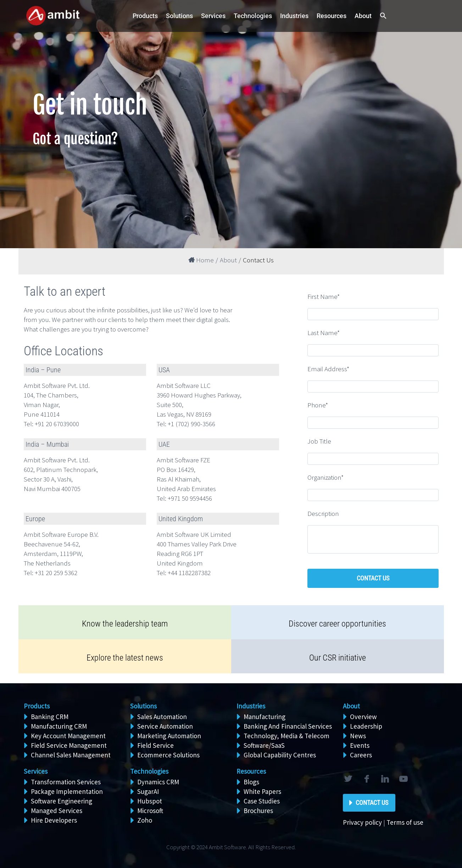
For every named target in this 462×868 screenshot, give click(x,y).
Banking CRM (50, 717)
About (363, 16)
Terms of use (405, 822)
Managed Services (57, 811)
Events (360, 745)
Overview (363, 717)
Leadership (366, 726)
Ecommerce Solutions (168, 755)
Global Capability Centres (280, 755)
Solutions (143, 706)
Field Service (155, 745)
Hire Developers (54, 820)
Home (201, 260)
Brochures (258, 811)
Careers (361, 755)
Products (145, 16)
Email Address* (328, 369)
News (358, 736)
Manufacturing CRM (59, 726)
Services (36, 771)
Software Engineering (62, 801)
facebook (367, 779)
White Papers (262, 791)
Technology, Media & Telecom (286, 736)
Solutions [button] (179, 16)
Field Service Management (69, 745)
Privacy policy (362, 822)
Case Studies (262, 801)
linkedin (385, 779)
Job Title (319, 441)
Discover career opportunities (337, 624)
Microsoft (150, 811)
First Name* (324, 296)
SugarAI (148, 791)
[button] (383, 16)
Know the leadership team (125, 624)
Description (323, 513)
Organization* (325, 477)
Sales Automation (162, 717)
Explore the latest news (125, 658)
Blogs (251, 782)
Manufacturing (265, 717)
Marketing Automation (169, 736)
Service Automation (165, 726)
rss (403, 779)
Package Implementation (67, 791)
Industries (294, 16)
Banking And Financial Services (288, 726)
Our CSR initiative (338, 658)
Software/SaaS (264, 745)
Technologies (253, 16)
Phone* (318, 405)
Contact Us (372, 803)
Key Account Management (68, 736)
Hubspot (150, 801)
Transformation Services (66, 782)
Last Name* (324, 333)
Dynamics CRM (158, 782)
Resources (332, 16)
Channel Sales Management (71, 755)
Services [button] (213, 16)
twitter (348, 779)
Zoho (145, 820)
